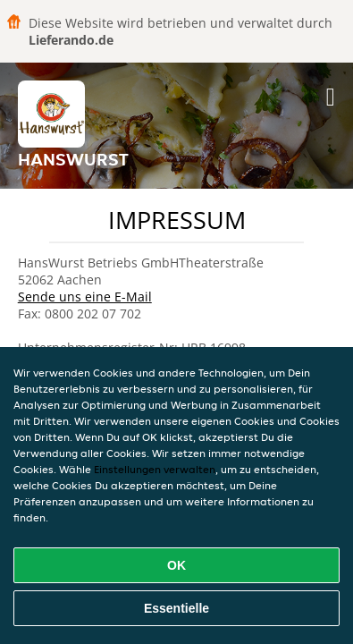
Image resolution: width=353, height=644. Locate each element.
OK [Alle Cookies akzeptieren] (176, 565)
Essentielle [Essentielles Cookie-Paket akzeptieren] (176, 608)
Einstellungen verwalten (155, 469)
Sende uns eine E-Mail (85, 297)
